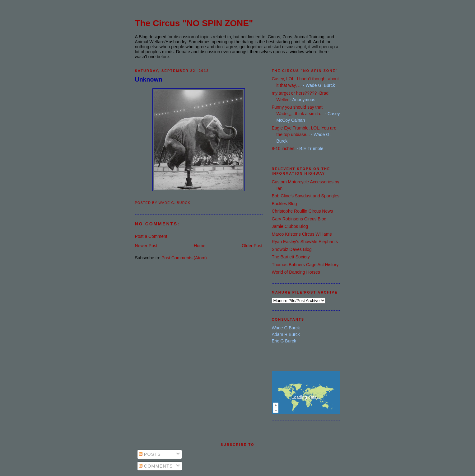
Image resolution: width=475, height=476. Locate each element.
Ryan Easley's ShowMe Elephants (305, 242)
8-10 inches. (284, 148)
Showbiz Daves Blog (292, 249)
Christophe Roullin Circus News (303, 211)
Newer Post (146, 246)
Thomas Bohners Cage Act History (305, 265)
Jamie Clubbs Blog (290, 226)
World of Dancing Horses (296, 272)
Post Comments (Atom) (184, 258)
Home (200, 246)
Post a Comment (151, 236)
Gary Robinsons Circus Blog (299, 219)
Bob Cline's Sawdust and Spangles (306, 196)
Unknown (149, 79)
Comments (156, 466)
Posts (150, 454)
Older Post (252, 246)
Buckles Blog (284, 204)
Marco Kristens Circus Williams (302, 234)
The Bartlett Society (291, 257)
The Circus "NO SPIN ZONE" (194, 23)
